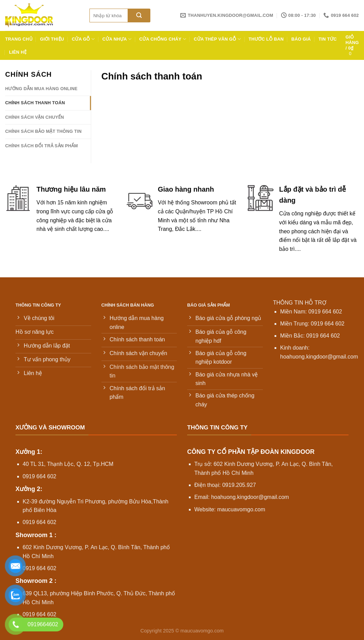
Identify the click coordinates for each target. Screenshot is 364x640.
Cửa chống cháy (163, 39)
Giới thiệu (52, 39)
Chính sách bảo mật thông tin (43, 131)
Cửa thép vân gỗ (217, 39)
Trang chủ (19, 39)
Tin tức (328, 39)
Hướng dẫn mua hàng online (41, 89)
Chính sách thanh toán (35, 103)
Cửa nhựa (117, 39)
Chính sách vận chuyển (35, 117)
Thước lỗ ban (266, 39)
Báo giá (301, 39)
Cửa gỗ (83, 39)
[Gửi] (139, 15)
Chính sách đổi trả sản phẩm (42, 146)
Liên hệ (18, 52)
